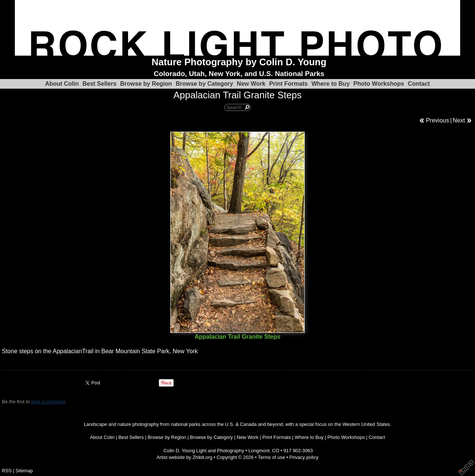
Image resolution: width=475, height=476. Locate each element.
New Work (251, 84)
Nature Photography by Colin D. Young (239, 62)
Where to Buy (330, 84)
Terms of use (271, 457)
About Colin (62, 84)
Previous (438, 120)
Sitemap (24, 471)
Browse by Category (204, 84)
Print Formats (288, 84)
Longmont (259, 451)
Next (459, 120)
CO (276, 451)
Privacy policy (304, 457)
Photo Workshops (379, 84)
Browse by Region (146, 84)
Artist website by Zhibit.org (184, 457)
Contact (419, 84)
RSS (7, 471)
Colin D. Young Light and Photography (204, 451)
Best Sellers (99, 84)
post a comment (48, 402)
